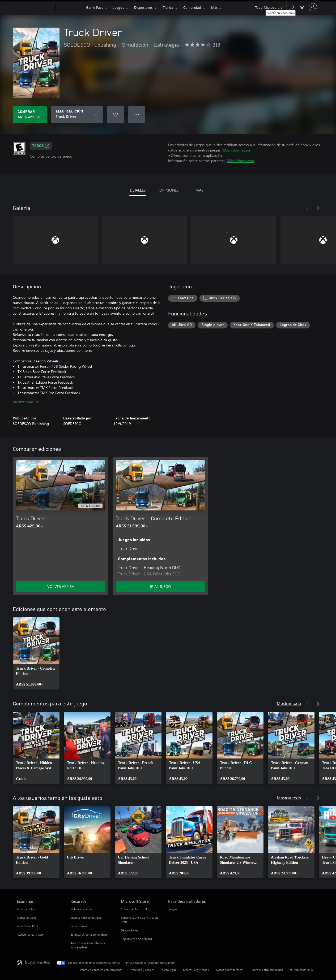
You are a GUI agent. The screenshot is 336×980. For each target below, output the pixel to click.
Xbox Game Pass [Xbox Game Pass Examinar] (27, 926)
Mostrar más (26, 402)
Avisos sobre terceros (230, 970)
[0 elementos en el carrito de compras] (302, 7)
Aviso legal (169, 970)
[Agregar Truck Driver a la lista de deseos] (116, 115)
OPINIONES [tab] (169, 190)
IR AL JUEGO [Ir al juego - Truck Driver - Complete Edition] (161, 586)
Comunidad (192, 7)
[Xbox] (70, 7)
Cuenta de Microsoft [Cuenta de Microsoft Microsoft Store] (134, 909)
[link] (36, 653)
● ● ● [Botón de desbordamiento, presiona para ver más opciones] (137, 114)
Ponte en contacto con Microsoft (101, 970)
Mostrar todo (289, 703)
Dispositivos (143, 7)
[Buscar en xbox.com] (291, 7)
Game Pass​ (95, 7)
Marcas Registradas (196, 970)
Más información (236, 150)
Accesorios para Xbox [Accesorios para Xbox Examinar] (30, 935)
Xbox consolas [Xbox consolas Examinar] (26, 909)
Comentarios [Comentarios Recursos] (79, 926)
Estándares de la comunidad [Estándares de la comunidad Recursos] (89, 935)
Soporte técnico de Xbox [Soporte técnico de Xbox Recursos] (86, 918)
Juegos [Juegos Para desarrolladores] (173, 909)
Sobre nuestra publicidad (267, 970)
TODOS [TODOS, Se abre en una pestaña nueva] (41, 146)
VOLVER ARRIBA (61, 586)
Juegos (119, 7)
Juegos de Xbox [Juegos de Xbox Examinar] (27, 918)
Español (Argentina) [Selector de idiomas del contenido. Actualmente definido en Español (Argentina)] (37, 962)
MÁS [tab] (199, 190)
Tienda (168, 7)
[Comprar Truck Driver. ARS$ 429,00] (30, 115)
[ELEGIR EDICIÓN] (77, 115)
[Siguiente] (318, 208)
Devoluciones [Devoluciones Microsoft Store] (129, 930)
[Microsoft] (35, 7)
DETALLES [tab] (138, 190)
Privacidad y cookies (142, 970)
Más (214, 7)
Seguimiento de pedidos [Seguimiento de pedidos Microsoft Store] (136, 939)
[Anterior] (307, 208)
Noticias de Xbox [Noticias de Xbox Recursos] (81, 909)
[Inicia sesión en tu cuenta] (313, 7)
